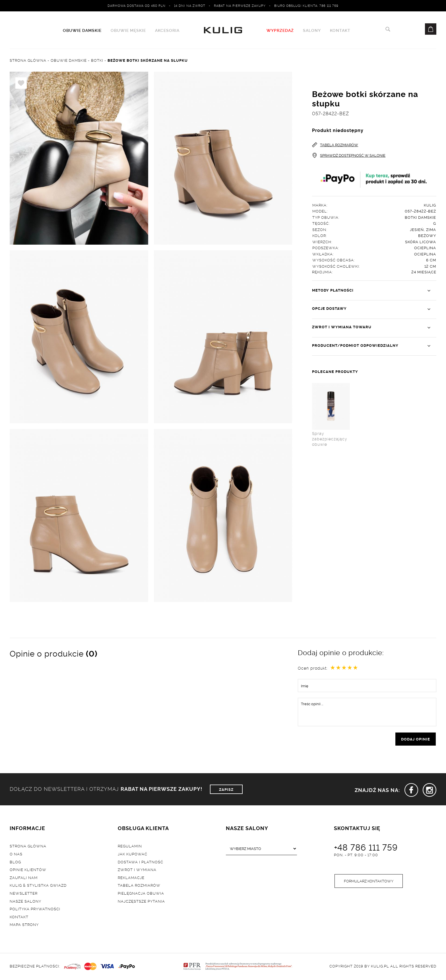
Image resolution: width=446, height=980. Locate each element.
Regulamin (130, 846)
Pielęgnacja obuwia (141, 893)
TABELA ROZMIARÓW (335, 145)
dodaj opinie (416, 739)
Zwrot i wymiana (137, 870)
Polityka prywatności (35, 909)
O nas (16, 854)
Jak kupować (133, 854)
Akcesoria (167, 30)
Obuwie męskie (128, 30)
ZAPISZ (226, 789)
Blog (15, 862)
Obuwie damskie (82, 30)
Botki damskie (420, 217)
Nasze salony (25, 901)
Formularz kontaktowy (369, 881)
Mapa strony (24, 925)
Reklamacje (131, 877)
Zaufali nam (24, 877)
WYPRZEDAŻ (280, 30)
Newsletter (24, 893)
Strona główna (28, 846)
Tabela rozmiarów (139, 885)
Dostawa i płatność (141, 862)
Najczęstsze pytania (141, 901)
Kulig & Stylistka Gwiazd (38, 885)
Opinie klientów (28, 870)
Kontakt (340, 30)
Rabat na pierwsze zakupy (240, 5)
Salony (312, 30)
